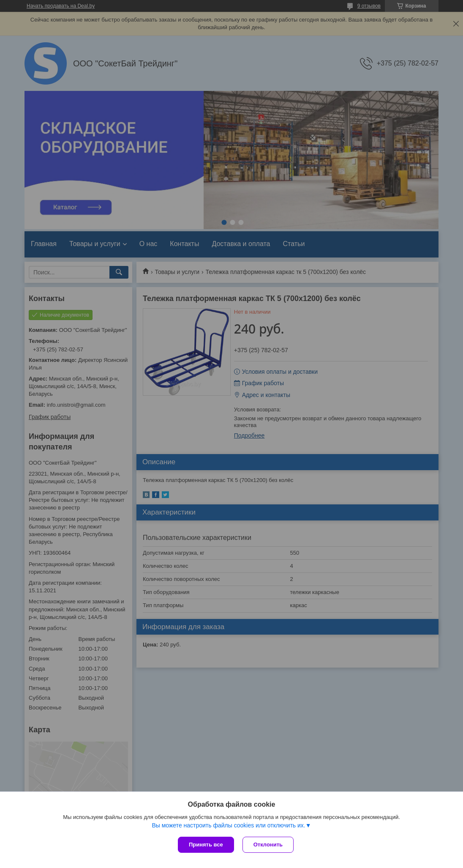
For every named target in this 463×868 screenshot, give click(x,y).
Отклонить (268, 845)
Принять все (206, 845)
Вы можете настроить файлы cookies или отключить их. (228, 825)
